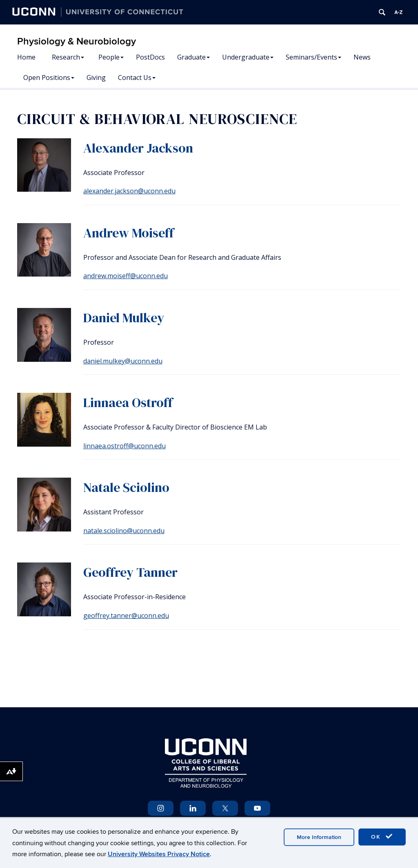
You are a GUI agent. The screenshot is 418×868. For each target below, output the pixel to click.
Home (26, 57)
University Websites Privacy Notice (159, 854)
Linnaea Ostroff (128, 403)
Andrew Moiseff (129, 233)
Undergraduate (248, 57)
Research (68, 57)
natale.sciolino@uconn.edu (124, 531)
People (111, 57)
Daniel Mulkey (124, 318)
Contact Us (137, 77)
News (362, 57)
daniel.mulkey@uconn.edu (123, 361)
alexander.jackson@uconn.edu (129, 191)
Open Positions (49, 77)
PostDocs (150, 57)
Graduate (193, 57)
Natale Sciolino (126, 487)
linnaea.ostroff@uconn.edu (125, 446)
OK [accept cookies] (382, 837)
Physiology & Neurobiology (77, 41)
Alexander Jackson (138, 148)
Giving (96, 77)
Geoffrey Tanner (130, 572)
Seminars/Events (313, 57)
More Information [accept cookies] (319, 837)
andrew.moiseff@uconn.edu (126, 276)
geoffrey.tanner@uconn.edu (126, 616)
